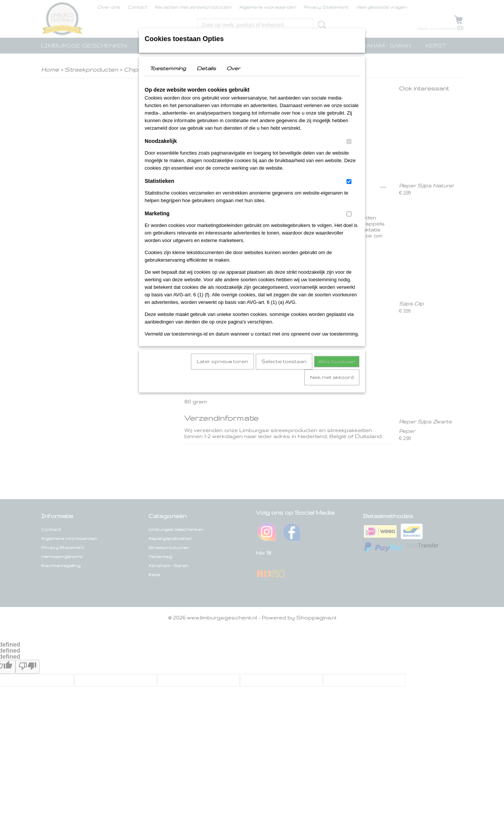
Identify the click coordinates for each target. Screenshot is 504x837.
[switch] (349, 142)
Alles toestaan (337, 361)
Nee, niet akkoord (332, 377)
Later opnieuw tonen (222, 361)
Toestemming (168, 68)
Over (233, 68)
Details (206, 68)
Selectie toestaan (284, 361)
